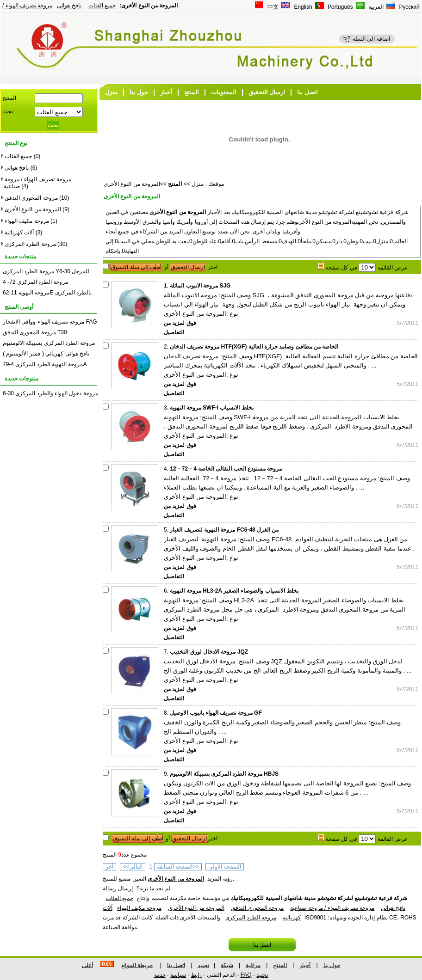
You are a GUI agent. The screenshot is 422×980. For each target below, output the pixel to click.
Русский (409, 7)
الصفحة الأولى (224, 867)
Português (340, 7)
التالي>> (133, 867)
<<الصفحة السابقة (178, 867)
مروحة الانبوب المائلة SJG (200, 286)
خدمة (160, 975)
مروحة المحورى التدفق (31, 198)
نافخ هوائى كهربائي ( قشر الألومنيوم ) (46, 354)
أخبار (166, 92)
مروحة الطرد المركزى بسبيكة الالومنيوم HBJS (224, 774)
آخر (109, 867)
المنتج (192, 92)
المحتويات (224, 92)
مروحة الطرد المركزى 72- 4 (35, 282)
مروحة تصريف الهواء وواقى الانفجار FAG (50, 322)
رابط (196, 975)
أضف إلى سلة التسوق (136, 267)
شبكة (227, 965)
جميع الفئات (102, 6)
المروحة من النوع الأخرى (33, 209)
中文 (272, 7)
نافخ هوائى (69, 6)
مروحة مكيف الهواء (27, 221)
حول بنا (139, 92)
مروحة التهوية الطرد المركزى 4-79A (45, 364)
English (302, 7)
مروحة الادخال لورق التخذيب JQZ (209, 652)
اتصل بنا (307, 92)
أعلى (87, 965)
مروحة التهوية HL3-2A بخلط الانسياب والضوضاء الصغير (234, 591)
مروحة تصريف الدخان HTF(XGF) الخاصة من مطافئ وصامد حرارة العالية (254, 347)
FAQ (246, 975)
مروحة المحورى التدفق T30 (35, 332)
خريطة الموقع (137, 965)
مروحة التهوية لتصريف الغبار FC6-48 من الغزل (224, 530)
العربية (375, 7)
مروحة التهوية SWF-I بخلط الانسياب (211, 408)
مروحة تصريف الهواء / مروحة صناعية (332, 908)
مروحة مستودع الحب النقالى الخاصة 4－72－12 (226, 469)
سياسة (178, 975)
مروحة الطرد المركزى (30, 244)
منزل (111, 92)
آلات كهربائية (19, 233)
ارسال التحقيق (267, 92)
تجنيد (203, 965)
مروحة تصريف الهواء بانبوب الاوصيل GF (216, 713)
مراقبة (253, 965)
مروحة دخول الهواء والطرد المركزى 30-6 (50, 393)
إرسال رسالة (118, 888)
